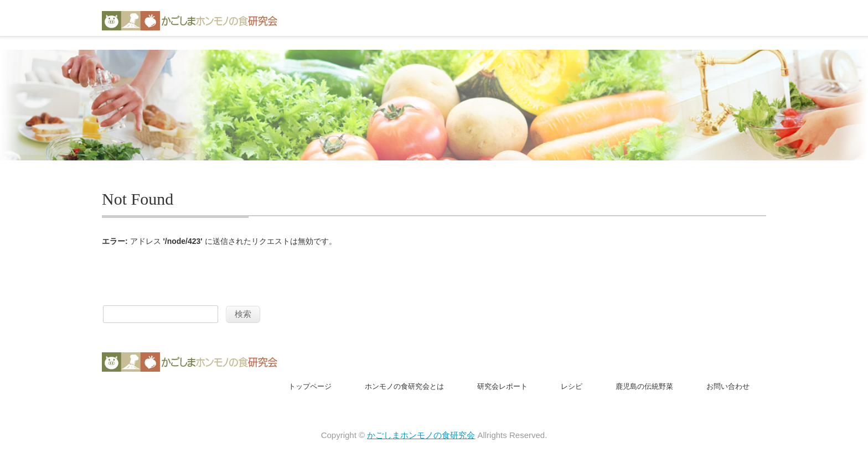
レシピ (572, 386)
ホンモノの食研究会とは (404, 386)
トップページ (310, 386)
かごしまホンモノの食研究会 (421, 435)
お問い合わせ (728, 386)
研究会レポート (502, 386)
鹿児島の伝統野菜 (644, 386)
